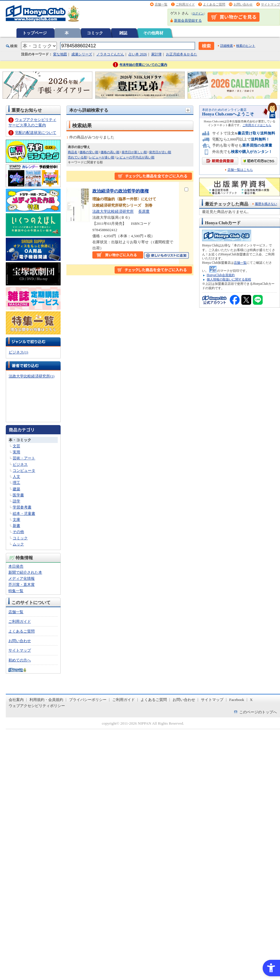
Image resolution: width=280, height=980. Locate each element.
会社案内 (16, 700)
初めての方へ (20, 660)
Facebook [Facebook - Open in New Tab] (237, 700)
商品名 (73, 152)
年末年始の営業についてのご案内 (143, 65)
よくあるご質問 (214, 4)
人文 (16, 477)
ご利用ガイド (185, 4)
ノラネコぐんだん (110, 54)
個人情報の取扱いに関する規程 (229, 279)
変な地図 (60, 54)
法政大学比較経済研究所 (113, 211)
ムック (18, 544)
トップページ (35, 33)
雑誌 (123, 33)
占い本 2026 (138, 54)
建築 (16, 489)
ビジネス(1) (18, 352)
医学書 (18, 495)
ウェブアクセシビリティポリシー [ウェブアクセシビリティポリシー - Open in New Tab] (37, 706)
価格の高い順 (110, 152)
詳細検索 (227, 46)
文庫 (16, 520)
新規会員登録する (188, 20)
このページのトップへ (258, 712)
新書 (16, 526)
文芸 (16, 446)
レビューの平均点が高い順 (135, 157)
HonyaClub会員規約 (221, 275)
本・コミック (20, 440)
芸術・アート (24, 458)
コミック (95, 33)
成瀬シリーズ (82, 54)
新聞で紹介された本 (25, 572)
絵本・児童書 (24, 514)
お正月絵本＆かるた (182, 54)
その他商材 (153, 33)
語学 (16, 501)
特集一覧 (16, 591)
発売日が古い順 (160, 152)
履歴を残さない (266, 204)
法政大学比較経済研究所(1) (31, 376)
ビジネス (20, 464)
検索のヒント (246, 46)
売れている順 (77, 157)
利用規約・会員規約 (46, 700)
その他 (18, 532)
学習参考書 (22, 507)
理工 (16, 483)
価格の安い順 (89, 152)
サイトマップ (270, 4)
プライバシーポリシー (88, 700)
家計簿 (156, 54)
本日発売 (16, 566)
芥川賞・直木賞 (22, 585)
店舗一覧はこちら (240, 170)
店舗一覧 (161, 4)
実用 (16, 452)
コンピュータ (24, 471)
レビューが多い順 (102, 157)
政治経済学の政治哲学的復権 (121, 191)
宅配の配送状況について (36, 133)
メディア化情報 (22, 578)
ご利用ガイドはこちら (257, 125)
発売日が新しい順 (134, 152)
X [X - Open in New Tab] (251, 700)
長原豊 (144, 211)
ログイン (198, 13)
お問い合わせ (243, 4)
